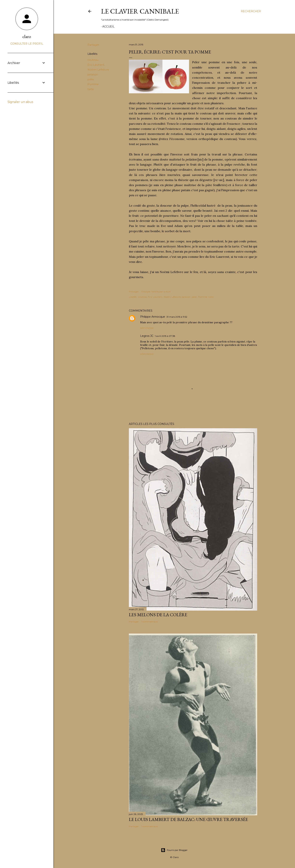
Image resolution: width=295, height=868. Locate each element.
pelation (93, 75)
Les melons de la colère (158, 615)
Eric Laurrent (96, 65)
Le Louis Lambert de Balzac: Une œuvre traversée (188, 819)
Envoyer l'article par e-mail (156, 292)
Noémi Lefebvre (98, 70)
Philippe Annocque (153, 317)
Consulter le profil (27, 44)
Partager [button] (93, 45)
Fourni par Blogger (174, 850)
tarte (91, 89)
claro (27, 36)
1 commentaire (150, 622)
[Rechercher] (251, 11)
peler (91, 79)
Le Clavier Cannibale (140, 11)
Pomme (93, 84)
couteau (93, 60)
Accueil (108, 27)
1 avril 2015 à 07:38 (165, 336)
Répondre (147, 328)
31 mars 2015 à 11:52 (177, 317)
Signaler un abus (20, 102)
